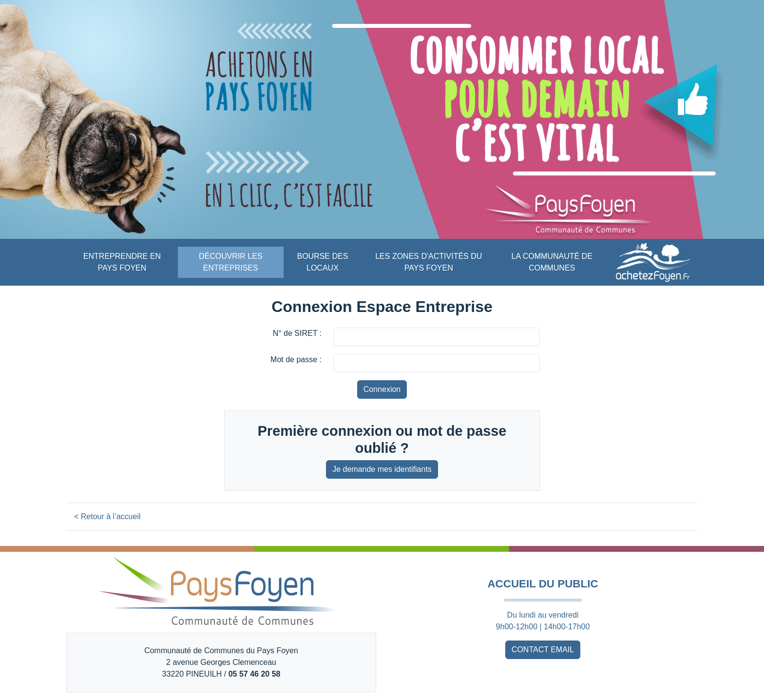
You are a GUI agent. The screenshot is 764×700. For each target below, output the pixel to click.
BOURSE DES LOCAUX (322, 262)
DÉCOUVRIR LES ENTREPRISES (231, 262)
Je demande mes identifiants (382, 469)
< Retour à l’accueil (107, 516)
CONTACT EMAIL (543, 650)
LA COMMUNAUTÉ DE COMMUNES (552, 262)
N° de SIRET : (297, 333)
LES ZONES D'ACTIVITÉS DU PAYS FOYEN (429, 262)
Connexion (382, 389)
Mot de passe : (296, 360)
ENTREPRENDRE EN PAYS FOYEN (122, 262)
